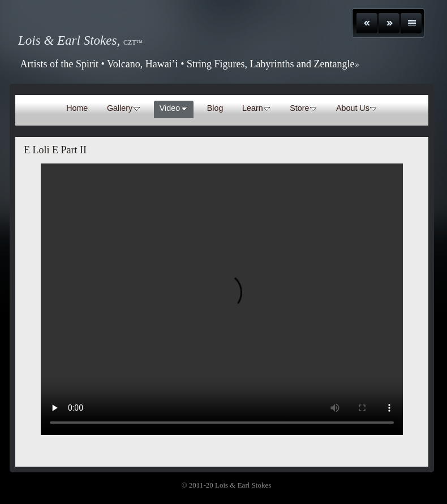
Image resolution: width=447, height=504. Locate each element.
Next (389, 23)
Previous (367, 23)
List (411, 23)
